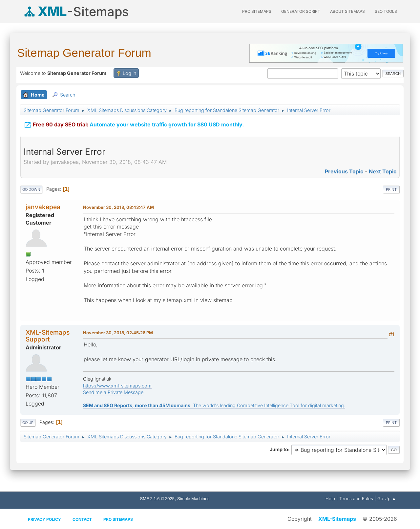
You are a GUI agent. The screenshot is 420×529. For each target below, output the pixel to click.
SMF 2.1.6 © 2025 (157, 499)
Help (330, 498)
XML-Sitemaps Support (48, 336)
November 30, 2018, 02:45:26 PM (118, 333)
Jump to (279, 449)
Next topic (383, 171)
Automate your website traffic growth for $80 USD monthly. (134, 121)
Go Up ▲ (387, 498)
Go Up (28, 423)
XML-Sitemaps (337, 519)
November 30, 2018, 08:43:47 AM (118, 207)
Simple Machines (193, 499)
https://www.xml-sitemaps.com (117, 386)
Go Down (31, 189)
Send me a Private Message (113, 392)
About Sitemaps (347, 11)
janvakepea (43, 207)
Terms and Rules (356, 498)
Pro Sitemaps (118, 519)
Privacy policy (44, 519)
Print (391, 189)
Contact (82, 519)
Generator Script (301, 11)
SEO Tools (386, 11)
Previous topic (344, 171)
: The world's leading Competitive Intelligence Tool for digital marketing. (214, 405)
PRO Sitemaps (257, 11)
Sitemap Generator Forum (84, 53)
